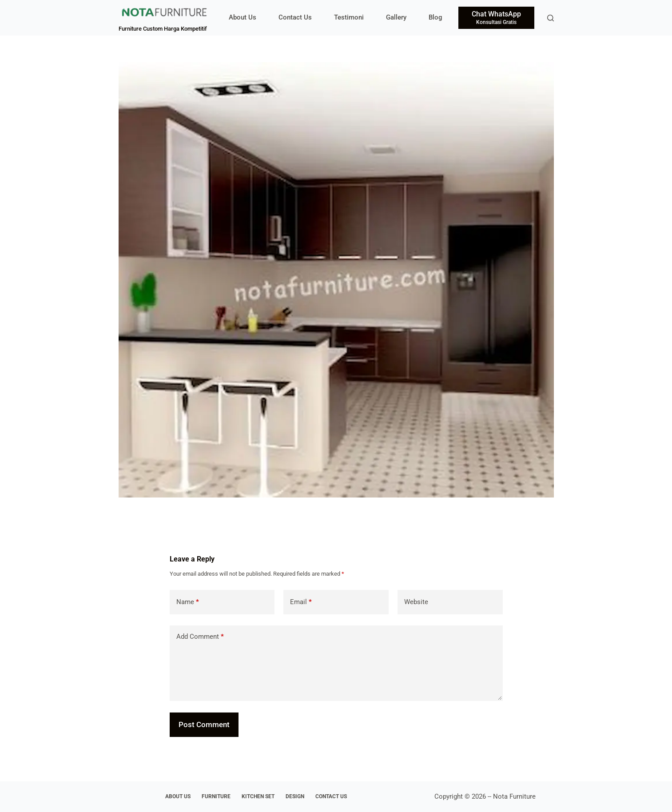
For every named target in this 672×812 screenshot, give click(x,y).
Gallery (396, 17)
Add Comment (200, 637)
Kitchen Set (258, 796)
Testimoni (349, 17)
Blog (435, 17)
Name (188, 602)
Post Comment (204, 724)
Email (301, 602)
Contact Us (295, 17)
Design (295, 796)
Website (416, 602)
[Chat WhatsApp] (496, 18)
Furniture (216, 796)
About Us (243, 17)
